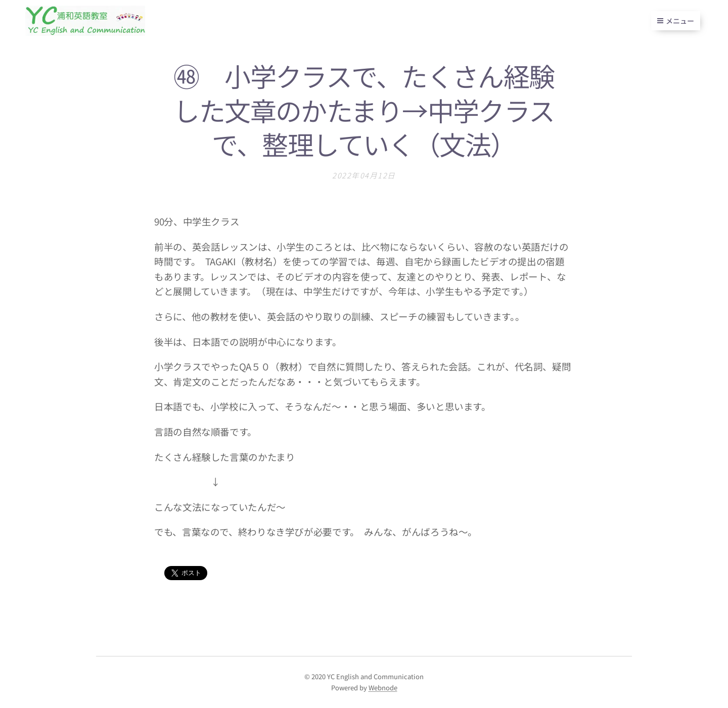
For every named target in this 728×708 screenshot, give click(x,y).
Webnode (383, 688)
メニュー (676, 21)
